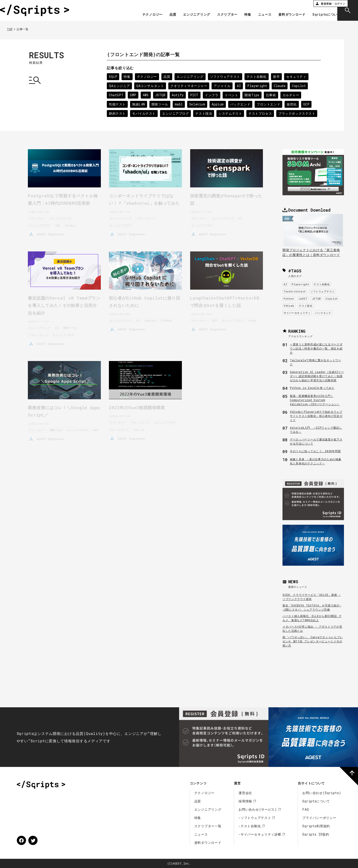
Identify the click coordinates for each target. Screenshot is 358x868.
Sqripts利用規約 (316, 826)
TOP (10, 29)
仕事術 (272, 95)
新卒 (278, 77)
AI (240, 86)
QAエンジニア (119, 86)
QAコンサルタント (150, 86)
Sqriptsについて (316, 15)
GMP (133, 95)
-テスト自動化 (250, 826)
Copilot (301, 86)
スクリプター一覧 (208, 826)
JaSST (303, 299)
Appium (219, 104)
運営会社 (245, 793)
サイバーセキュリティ (297, 313)
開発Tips (253, 95)
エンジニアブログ (176, 113)
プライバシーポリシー (319, 818)
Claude (281, 86)
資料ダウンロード (282, 15)
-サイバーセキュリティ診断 (260, 834)
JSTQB (161, 95)
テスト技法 (204, 113)
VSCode (289, 306)
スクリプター (217, 15)
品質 (162, 15)
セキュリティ (298, 77)
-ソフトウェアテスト (255, 818)
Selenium (198, 104)
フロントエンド (270, 104)
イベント (233, 95)
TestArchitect (295, 291)
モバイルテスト (144, 113)
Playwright (259, 86)
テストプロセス (261, 113)
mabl (179, 104)
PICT (195, 95)
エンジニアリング (186, 15)
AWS (146, 95)
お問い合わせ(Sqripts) (322, 793)
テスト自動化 (258, 77)
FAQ (306, 809)
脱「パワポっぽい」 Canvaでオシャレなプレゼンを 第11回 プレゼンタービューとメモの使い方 (313, 641)
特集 (237, 15)
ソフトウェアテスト (226, 77)
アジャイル (223, 86)
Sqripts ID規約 (316, 834)
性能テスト (117, 104)
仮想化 (293, 104)
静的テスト (117, 113)
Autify (178, 95)
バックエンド (241, 104)
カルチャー (292, 95)
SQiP (113, 77)
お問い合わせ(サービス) (258, 809)
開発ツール (160, 104)
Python (289, 299)
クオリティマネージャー (189, 86)
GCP (308, 104)
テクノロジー (142, 15)
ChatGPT (116, 95)
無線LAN (139, 104)
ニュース (255, 15)
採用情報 (245, 801)
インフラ (213, 95)
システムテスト (231, 113)
